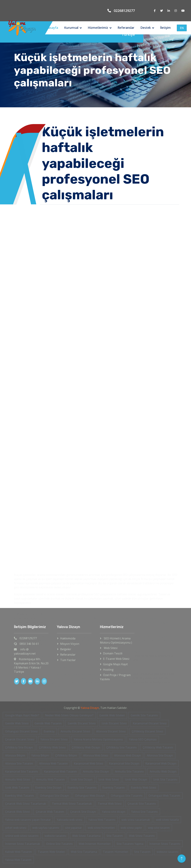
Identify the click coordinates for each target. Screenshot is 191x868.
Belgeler (66, 649)
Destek (146, 28)
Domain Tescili (113, 653)
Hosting (108, 670)
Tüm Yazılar (68, 660)
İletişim (165, 28)
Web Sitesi (110, 648)
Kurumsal (71, 28)
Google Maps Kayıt (115, 664)
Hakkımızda (68, 638)
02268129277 (124, 11)
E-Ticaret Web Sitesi (116, 659)
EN (182, 28)
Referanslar (126, 28)
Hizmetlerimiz (98, 28)
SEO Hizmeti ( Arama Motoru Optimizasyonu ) (116, 640)
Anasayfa (51, 28)
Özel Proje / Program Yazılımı (115, 677)
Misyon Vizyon (70, 644)
